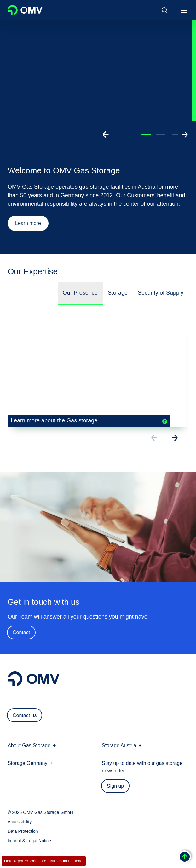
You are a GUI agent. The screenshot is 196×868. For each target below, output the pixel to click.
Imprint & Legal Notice (29, 841)
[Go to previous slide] (106, 135)
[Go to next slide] (185, 135)
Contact (21, 634)
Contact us (25, 715)
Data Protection (23, 831)
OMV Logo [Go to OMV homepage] (25, 10)
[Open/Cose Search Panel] (164, 10)
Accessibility (20, 822)
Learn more (28, 223)
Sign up (115, 786)
